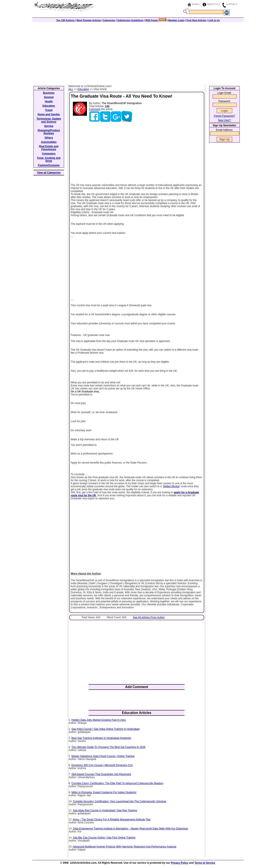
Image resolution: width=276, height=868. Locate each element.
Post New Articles (196, 20)
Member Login (176, 20)
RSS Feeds (156, 20)
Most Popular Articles (89, 20)
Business (49, 93)
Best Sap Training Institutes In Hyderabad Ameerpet (101, 738)
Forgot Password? (224, 116)
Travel (49, 110)
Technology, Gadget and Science (49, 120)
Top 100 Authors (66, 20)
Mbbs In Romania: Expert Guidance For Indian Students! (104, 792)
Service (49, 126)
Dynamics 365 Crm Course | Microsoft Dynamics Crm (102, 765)
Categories (109, 20)
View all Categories (49, 173)
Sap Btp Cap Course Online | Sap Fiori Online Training (104, 838)
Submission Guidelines (130, 20)
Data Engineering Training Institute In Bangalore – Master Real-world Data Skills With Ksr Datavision (130, 829)
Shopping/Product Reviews (49, 132)
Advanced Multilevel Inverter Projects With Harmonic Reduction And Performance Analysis (124, 847)
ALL (71, 89)
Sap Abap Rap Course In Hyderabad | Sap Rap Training (105, 810)
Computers (49, 154)
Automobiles (49, 142)
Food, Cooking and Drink (49, 159)
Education (83, 89)
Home (195, 4)
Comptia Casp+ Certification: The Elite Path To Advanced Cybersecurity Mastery (117, 783)
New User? (224, 120)
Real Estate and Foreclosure (49, 148)
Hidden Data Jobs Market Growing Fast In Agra (98, 720)
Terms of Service (205, 863)
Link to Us (214, 20)
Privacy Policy (180, 863)
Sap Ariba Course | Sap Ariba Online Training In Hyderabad (105, 729)
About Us (213, 4)
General (49, 97)
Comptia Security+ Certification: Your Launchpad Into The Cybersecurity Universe (120, 801)
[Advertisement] (138, 52)
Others (49, 138)
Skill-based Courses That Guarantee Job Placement (101, 774)
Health (49, 101)
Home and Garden (49, 114)
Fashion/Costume (49, 165)
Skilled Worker (171, 486)
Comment (95, 109)
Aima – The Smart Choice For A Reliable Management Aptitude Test (111, 820)
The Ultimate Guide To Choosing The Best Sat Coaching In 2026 (108, 747)
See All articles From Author (149, 617)
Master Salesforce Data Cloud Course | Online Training (103, 756)
